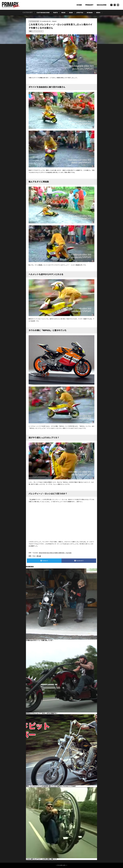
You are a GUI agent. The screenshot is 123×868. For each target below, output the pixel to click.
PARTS (55, 13)
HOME (79, 5)
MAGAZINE (102, 5)
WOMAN (90, 13)
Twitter (44, 561)
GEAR (71, 13)
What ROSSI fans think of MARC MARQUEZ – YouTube (55, 553)
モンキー (41, 31)
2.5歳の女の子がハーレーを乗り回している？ (40, 640)
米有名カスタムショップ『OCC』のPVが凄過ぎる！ (42, 713)
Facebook (79, 561)
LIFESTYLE (80, 13)
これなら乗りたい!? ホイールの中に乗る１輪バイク (41, 859)
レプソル (35, 31)
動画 (30, 31)
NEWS (98, 13)
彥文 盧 (39, 556)
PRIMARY (89, 5)
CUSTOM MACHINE (43, 13)
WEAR (63, 13)
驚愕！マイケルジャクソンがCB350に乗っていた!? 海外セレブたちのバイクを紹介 (51, 786)
